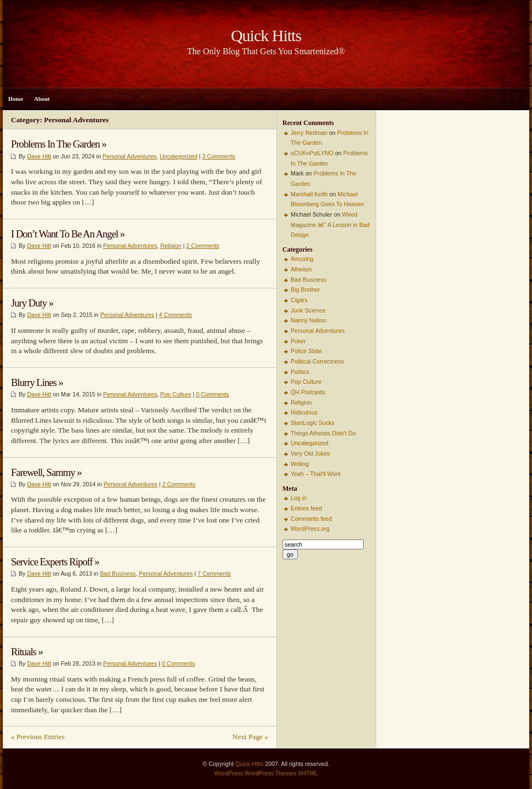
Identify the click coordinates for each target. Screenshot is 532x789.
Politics (300, 372)
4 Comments (176, 315)
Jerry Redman (309, 133)
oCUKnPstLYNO (312, 153)
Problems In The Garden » (59, 144)
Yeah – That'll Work (316, 474)
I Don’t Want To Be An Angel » (68, 234)
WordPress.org (310, 529)
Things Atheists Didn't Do (323, 433)
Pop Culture (176, 394)
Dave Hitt (39, 156)
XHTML (308, 773)
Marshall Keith (309, 194)
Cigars (299, 300)
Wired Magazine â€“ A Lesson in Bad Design (330, 225)
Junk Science (308, 310)
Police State (306, 351)
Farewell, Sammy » (46, 472)
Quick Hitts (250, 764)
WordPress (229, 773)
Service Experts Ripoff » (55, 562)
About (42, 99)
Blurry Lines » (37, 382)
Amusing (302, 259)
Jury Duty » (32, 303)
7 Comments (214, 574)
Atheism (301, 269)
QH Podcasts (308, 392)
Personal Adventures (129, 156)
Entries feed (306, 508)
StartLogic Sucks (313, 423)
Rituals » (27, 652)
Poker (298, 341)
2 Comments (203, 246)
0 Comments (212, 394)
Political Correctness (317, 361)
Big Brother (305, 290)
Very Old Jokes (310, 453)
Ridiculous (304, 412)
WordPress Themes (270, 773)
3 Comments (219, 156)
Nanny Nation (309, 320)
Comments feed (311, 519)
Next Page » (250, 737)
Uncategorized (179, 156)
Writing (300, 464)
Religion (171, 246)
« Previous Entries (38, 737)
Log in (299, 498)
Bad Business (118, 574)
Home (16, 99)
